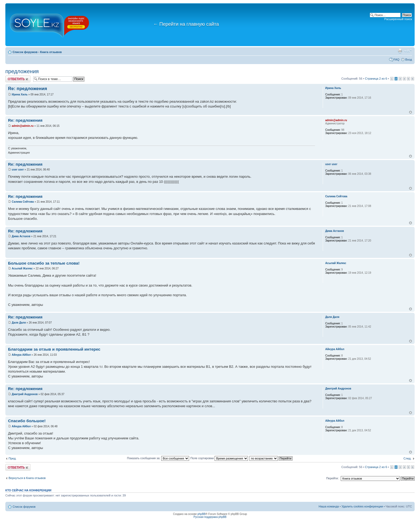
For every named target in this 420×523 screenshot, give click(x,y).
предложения (22, 71)
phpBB (201, 514)
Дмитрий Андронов (25, 394)
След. (407, 458)
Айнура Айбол (21, 355)
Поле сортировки (219, 458)
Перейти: (333, 478)
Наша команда (329, 506)
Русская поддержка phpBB (210, 517)
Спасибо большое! (27, 421)
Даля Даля (19, 323)
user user (18, 170)
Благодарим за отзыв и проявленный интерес (54, 349)
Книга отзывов (51, 52)
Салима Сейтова (23, 202)
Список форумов (25, 52)
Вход (409, 60)
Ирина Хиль (20, 94)
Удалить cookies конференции (362, 506)
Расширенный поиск (398, 19)
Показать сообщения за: (158, 458)
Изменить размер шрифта (408, 51)
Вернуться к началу (410, 112)
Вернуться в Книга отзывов (27, 478)
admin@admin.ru (23, 126)
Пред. (12, 458)
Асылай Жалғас (22, 268)
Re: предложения (28, 89)
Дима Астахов (21, 236)
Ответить (18, 79)
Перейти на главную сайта (186, 24)
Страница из (376, 79)
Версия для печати (400, 51)
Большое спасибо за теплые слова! (44, 263)
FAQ (396, 60)
